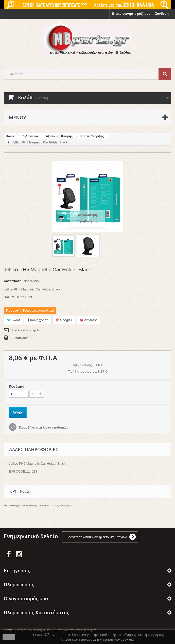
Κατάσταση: (13, 281)
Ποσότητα (17, 386)
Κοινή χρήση (38, 320)
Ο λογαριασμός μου (26, 598)
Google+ (64, 320)
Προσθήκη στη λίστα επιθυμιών (43, 427)
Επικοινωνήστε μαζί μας (131, 14)
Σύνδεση (162, 14)
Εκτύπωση (20, 338)
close (9, 637)
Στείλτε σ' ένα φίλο (26, 330)
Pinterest (88, 320)
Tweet (13, 320)
